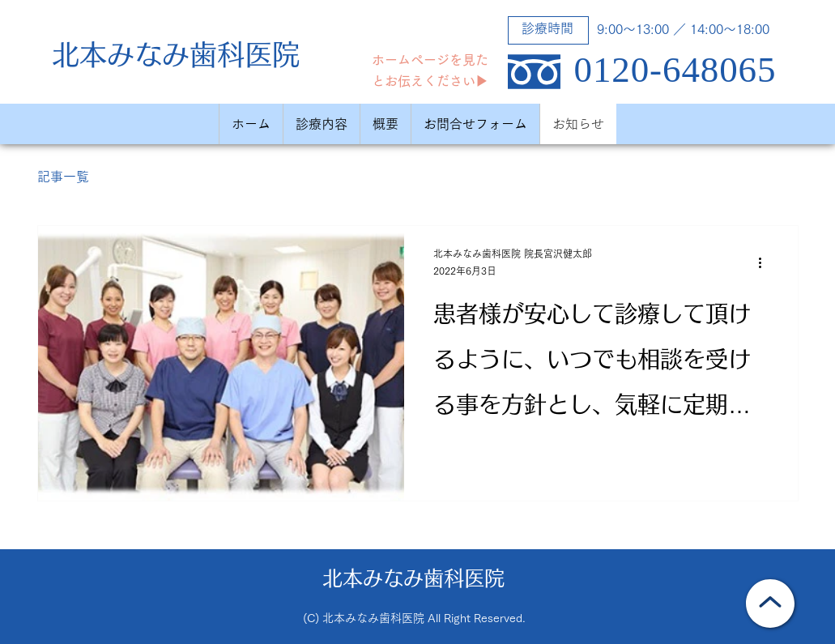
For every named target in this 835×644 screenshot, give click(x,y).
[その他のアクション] (766, 263)
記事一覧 (63, 177)
